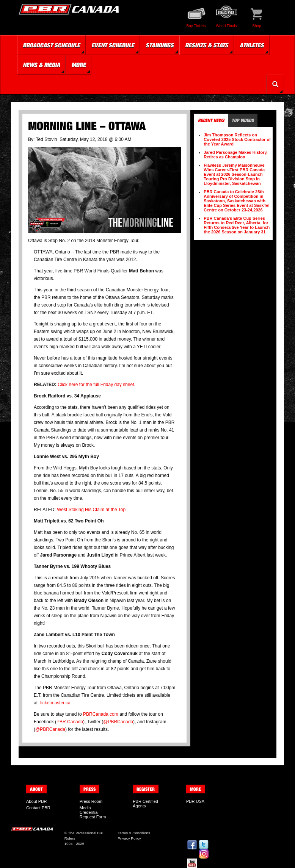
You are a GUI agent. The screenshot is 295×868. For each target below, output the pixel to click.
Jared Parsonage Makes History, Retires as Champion (236, 155)
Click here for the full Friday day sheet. (97, 385)
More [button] (78, 65)
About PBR (36, 801)
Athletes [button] (252, 45)
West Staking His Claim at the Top (91, 510)
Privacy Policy (129, 838)
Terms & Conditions (134, 833)
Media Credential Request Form (93, 812)
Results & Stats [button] (207, 45)
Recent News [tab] (211, 120)
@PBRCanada (118, 722)
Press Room (91, 801)
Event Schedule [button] (113, 45)
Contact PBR (38, 808)
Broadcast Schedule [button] (51, 45)
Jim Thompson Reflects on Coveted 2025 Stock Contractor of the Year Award (237, 139)
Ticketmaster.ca (55, 703)
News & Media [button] (41, 65)
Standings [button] (160, 45)
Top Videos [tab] (243, 120)
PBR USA (195, 801)
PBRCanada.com (101, 714)
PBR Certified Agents (145, 804)
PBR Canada (70, 722)
